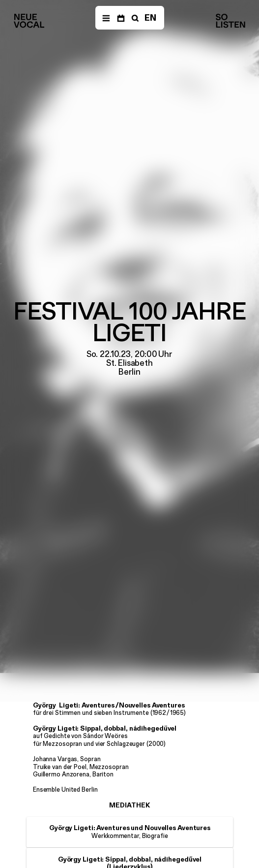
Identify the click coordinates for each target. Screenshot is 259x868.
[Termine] (121, 18)
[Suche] (134, 18)
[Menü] (106, 18)
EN (150, 18)
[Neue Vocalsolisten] (29, 21)
